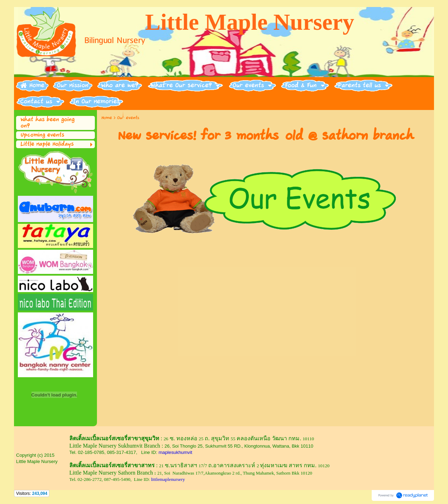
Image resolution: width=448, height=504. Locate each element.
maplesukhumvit (175, 452)
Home (107, 118)
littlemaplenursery (168, 479)
